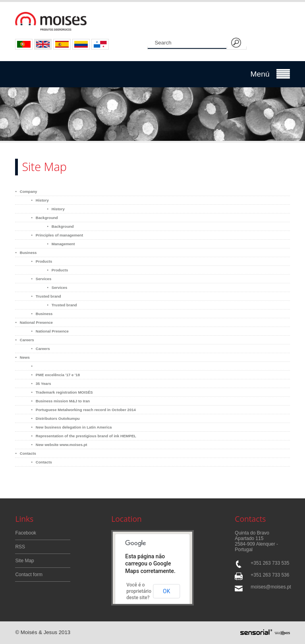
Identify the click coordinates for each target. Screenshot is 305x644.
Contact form (29, 575)
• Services (41, 279)
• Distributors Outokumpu (55, 418)
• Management (61, 244)
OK (166, 591)
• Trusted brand (46, 296)
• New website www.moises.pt (59, 445)
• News (22, 357)
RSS (20, 547)
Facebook (26, 533)
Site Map (24, 561)
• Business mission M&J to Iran (60, 401)
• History (40, 200)
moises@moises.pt (270, 587)
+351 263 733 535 (270, 563)
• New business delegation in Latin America (71, 427)
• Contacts (25, 453)
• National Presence (34, 322)
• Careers (24, 340)
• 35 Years (41, 384)
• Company (26, 191)
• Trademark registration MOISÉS (62, 392)
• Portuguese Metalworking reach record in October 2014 (83, 410)
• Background (44, 218)
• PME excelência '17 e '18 (55, 375)
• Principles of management (57, 235)
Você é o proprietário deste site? (139, 591)
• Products (42, 261)
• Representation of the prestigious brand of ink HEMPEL (84, 436)
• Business (26, 253)
